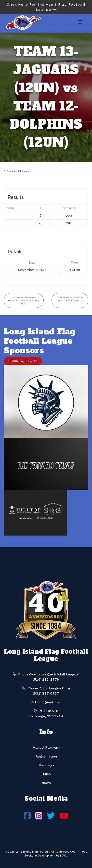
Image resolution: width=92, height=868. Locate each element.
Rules (46, 774)
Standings (46, 765)
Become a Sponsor (23, 361)
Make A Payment (46, 748)
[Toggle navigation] (80, 24)
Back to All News (16, 171)
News (46, 783)
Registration (46, 756)
